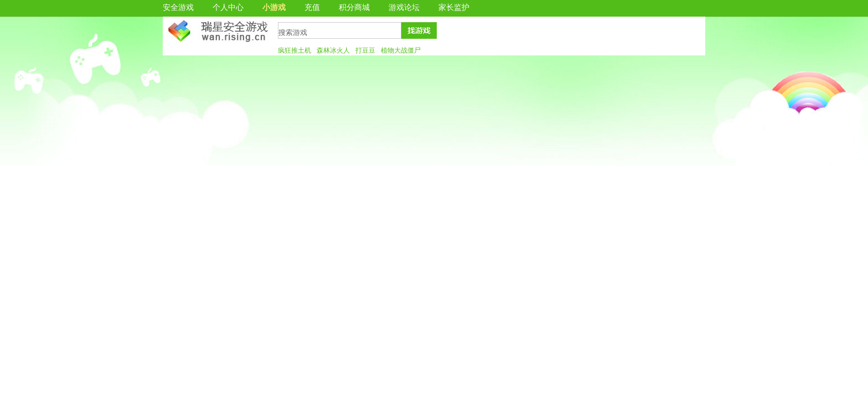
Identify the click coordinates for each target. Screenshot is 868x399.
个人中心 (228, 7)
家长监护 (454, 7)
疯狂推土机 (294, 50)
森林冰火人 (333, 50)
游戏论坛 (404, 7)
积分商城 (354, 7)
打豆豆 (365, 50)
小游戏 (274, 7)
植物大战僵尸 (401, 50)
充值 (312, 7)
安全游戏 (178, 7)
